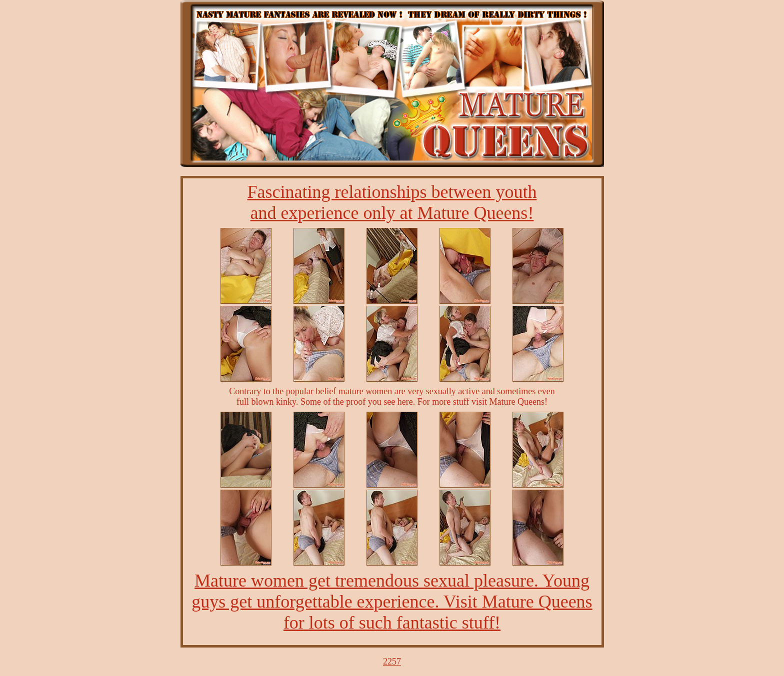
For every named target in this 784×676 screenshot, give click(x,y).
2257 (392, 662)
